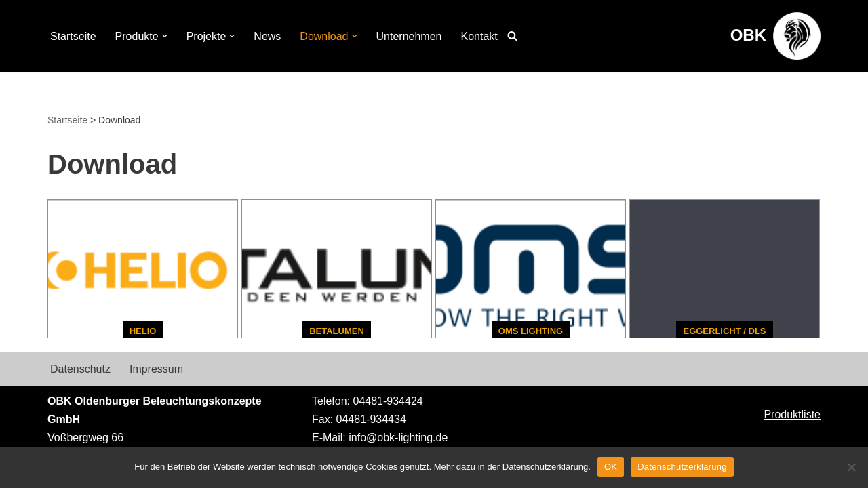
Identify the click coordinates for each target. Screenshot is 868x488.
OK (611, 467)
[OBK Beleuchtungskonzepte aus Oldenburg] (775, 36)
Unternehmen (409, 36)
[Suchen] (512, 36)
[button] (165, 36)
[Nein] (851, 467)
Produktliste (792, 414)
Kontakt (479, 36)
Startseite (73, 36)
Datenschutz (80, 369)
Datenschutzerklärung (682, 467)
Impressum (156, 369)
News (267, 36)
